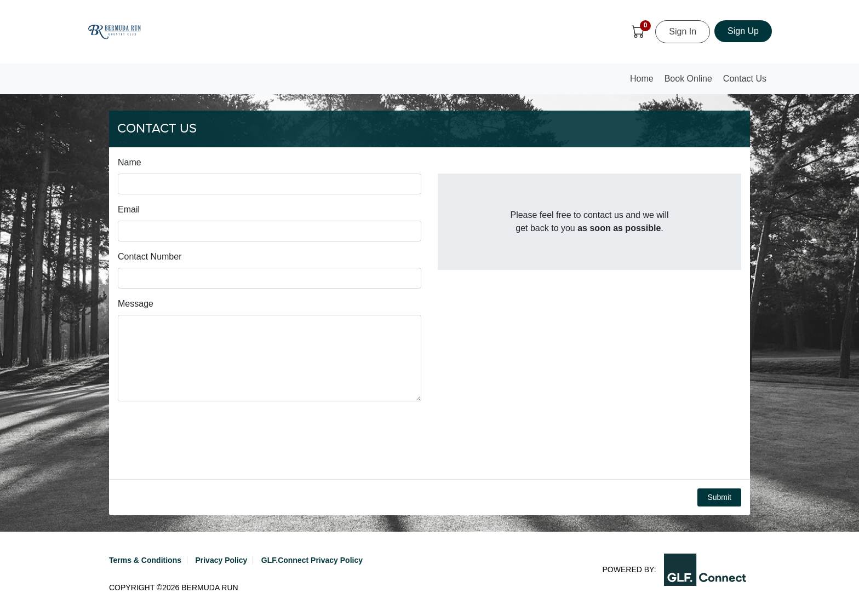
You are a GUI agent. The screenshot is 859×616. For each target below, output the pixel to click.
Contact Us (745, 79)
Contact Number (150, 257)
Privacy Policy (221, 560)
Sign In (683, 31)
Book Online (688, 79)
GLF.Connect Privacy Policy (312, 560)
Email (129, 209)
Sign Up (743, 31)
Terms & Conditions (145, 560)
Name (130, 162)
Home (644, 82)
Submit (719, 497)
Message (136, 304)
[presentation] (201, 440)
